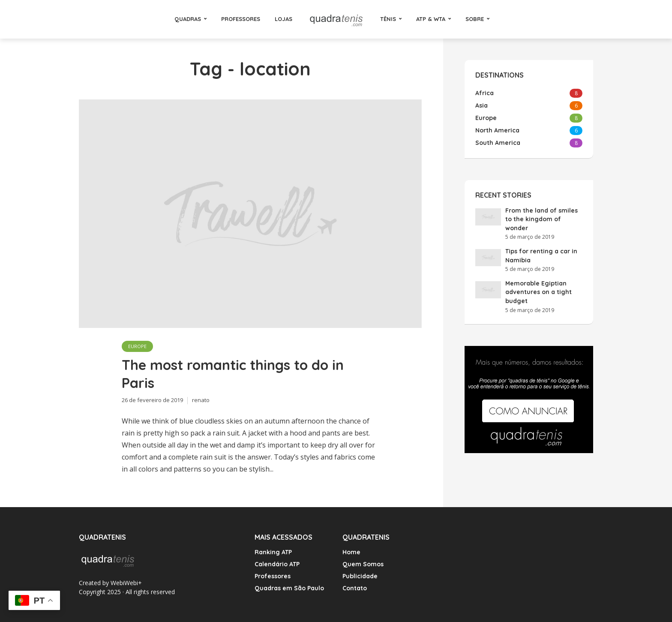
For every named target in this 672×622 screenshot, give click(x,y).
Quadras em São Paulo (289, 588)
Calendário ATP (277, 564)
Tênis (388, 19)
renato (201, 400)
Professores (241, 19)
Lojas (283, 19)
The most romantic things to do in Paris (233, 374)
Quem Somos (363, 564)
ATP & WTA (431, 19)
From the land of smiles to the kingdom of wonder (541, 219)
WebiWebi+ (126, 583)
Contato (355, 588)
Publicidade (360, 576)
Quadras (188, 19)
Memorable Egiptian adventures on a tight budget (538, 292)
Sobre (475, 19)
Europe (137, 346)
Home (351, 552)
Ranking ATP (273, 552)
